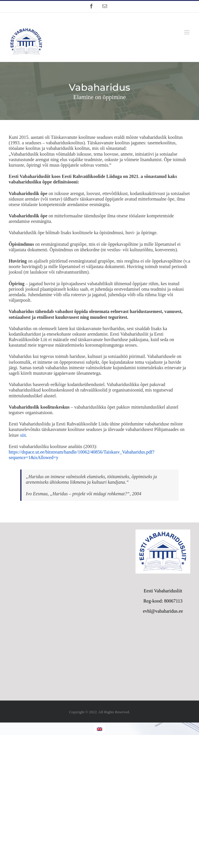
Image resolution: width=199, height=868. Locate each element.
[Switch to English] (99, 729)
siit (23, 435)
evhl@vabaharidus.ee (163, 611)
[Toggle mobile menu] (187, 32)
